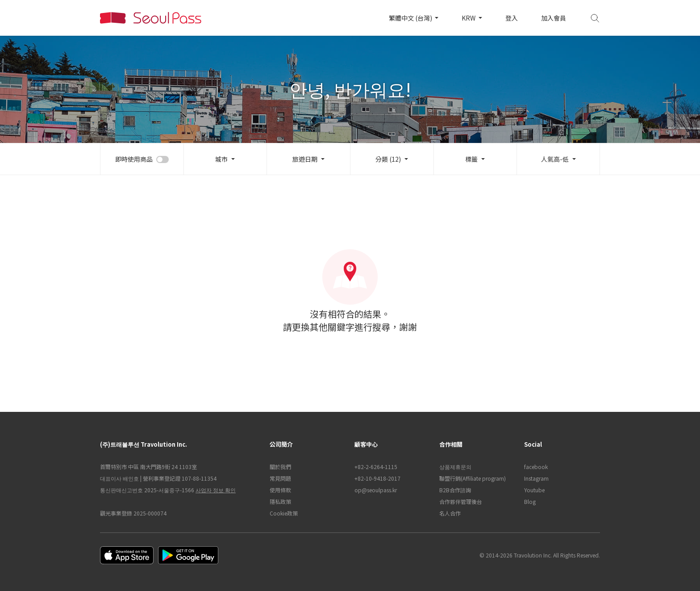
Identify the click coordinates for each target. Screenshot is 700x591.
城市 (221, 159)
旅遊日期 (305, 159)
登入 (512, 18)
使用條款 (280, 490)
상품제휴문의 (455, 467)
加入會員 (554, 18)
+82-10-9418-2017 (377, 478)
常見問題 (280, 478)
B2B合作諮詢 (455, 490)
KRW (469, 18)
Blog (530, 501)
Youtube (534, 490)
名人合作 (450, 513)
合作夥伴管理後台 (461, 501)
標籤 (471, 159)
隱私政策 (280, 501)
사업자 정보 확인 (216, 490)
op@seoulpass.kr (376, 490)
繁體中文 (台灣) (411, 18)
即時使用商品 (134, 159)
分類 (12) (388, 159)
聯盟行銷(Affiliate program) (473, 478)
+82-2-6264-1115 (376, 467)
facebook (536, 467)
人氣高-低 (555, 159)
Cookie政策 (284, 513)
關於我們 (280, 467)
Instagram (536, 478)
